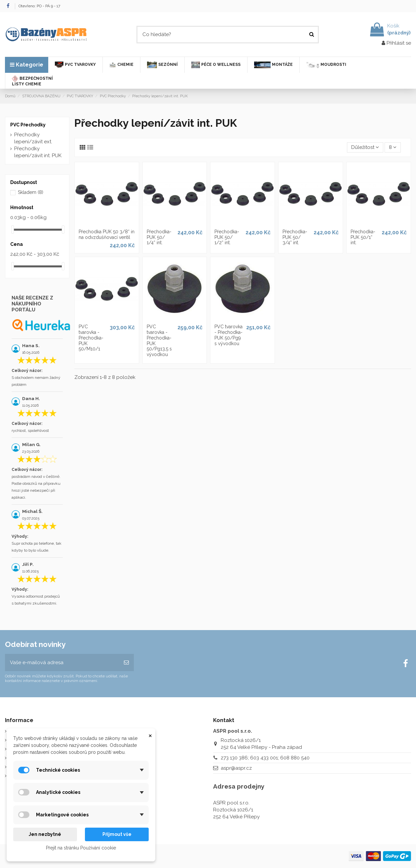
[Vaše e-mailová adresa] (62, 663)
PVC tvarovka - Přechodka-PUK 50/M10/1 (91, 338)
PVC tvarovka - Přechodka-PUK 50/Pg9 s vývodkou (228, 335)
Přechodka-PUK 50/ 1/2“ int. (227, 237)
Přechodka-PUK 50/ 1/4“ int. (159, 237)
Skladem (31, 192)
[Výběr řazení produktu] (365, 147)
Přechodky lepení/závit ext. (33, 138)
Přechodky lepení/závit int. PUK (38, 152)
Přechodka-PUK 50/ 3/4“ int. (295, 237)
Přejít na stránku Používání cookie (81, 848)
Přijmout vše (117, 834)
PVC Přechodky (28, 125)
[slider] (13, 229)
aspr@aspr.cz (236, 768)
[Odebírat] (126, 663)
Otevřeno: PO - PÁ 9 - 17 (39, 6)
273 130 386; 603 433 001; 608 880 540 (265, 758)
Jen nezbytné (45, 834)
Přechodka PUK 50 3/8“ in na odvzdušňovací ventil (107, 234)
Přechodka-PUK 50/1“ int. (363, 237)
